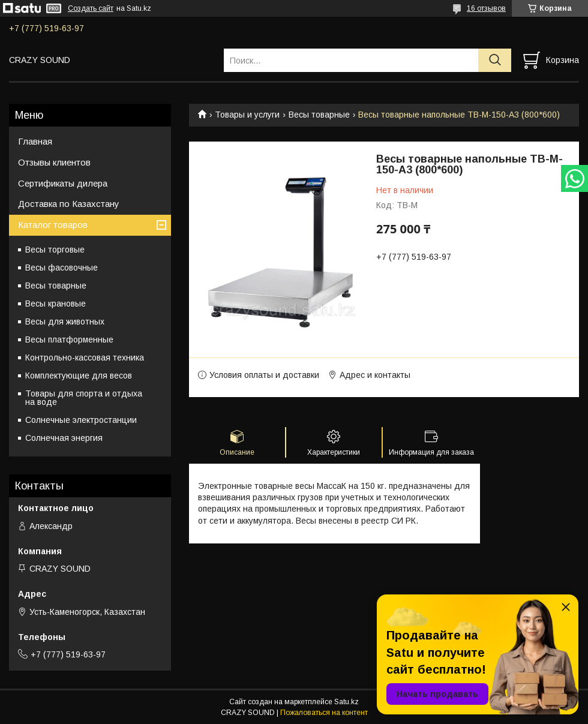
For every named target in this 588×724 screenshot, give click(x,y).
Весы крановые (55, 304)
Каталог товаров (53, 225)
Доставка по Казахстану (69, 204)
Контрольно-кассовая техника (85, 358)
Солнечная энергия (64, 438)
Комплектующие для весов (79, 375)
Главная (35, 141)
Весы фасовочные (61, 268)
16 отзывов (486, 8)
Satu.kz (346, 702)
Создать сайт (91, 8)
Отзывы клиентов (54, 162)
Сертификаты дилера (63, 183)
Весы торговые (55, 250)
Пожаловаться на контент (324, 713)
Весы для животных (65, 322)
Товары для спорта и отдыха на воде (84, 398)
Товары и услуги (247, 115)
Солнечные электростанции (81, 420)
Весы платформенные (69, 340)
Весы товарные (319, 115)
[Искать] (495, 60)
